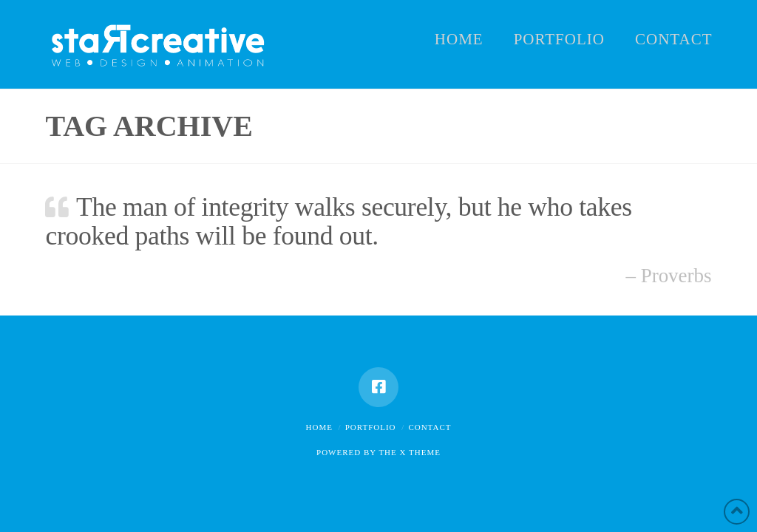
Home (319, 427)
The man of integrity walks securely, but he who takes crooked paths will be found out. (338, 221)
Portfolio (371, 427)
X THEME (420, 452)
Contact (430, 427)
